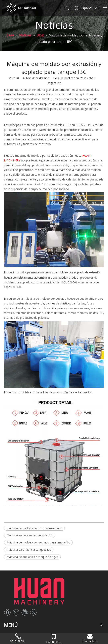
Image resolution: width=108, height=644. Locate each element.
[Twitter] (33, 585)
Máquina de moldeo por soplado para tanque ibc (38, 542)
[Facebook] (7, 585)
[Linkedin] (25, 585)
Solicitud (9, 624)
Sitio (59, 83)
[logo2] (7, 577)
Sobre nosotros (14, 609)
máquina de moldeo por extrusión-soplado (34, 528)
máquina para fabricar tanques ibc (29, 550)
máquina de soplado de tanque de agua (32, 557)
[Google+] (16, 585)
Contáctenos (12, 628)
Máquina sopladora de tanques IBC (30, 535)
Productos (11, 614)
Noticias (9, 619)
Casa (7, 605)
